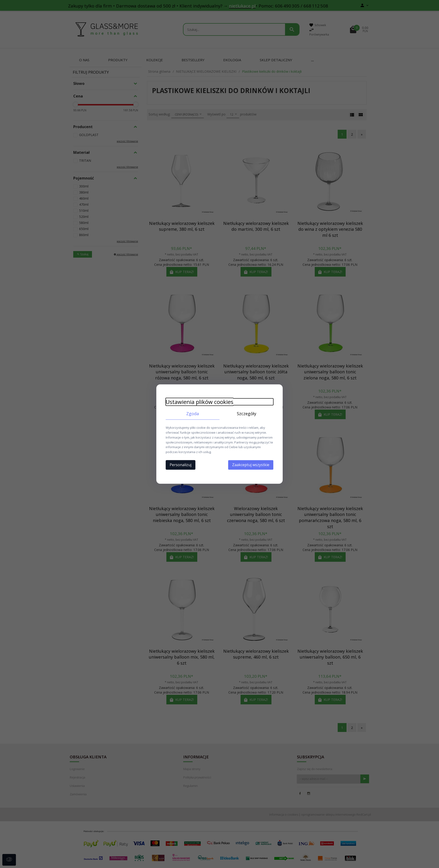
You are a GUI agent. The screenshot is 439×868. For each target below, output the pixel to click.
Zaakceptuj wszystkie (251, 465)
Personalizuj (181, 465)
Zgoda (193, 414)
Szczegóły (247, 414)
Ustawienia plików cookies (199, 402)
